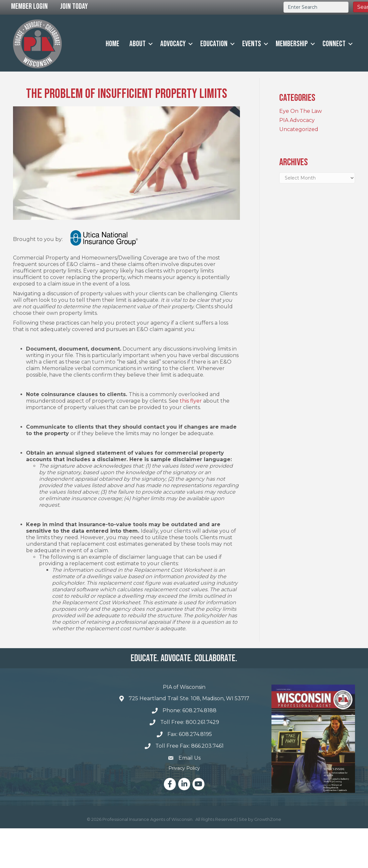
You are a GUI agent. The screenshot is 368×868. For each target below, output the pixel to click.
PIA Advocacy (297, 120)
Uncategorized (299, 129)
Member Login (29, 6)
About (138, 44)
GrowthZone (268, 819)
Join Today (74, 6)
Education (214, 44)
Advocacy (173, 44)
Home (112, 44)
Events (252, 44)
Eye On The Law (301, 111)
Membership (292, 44)
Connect (334, 44)
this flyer (190, 401)
